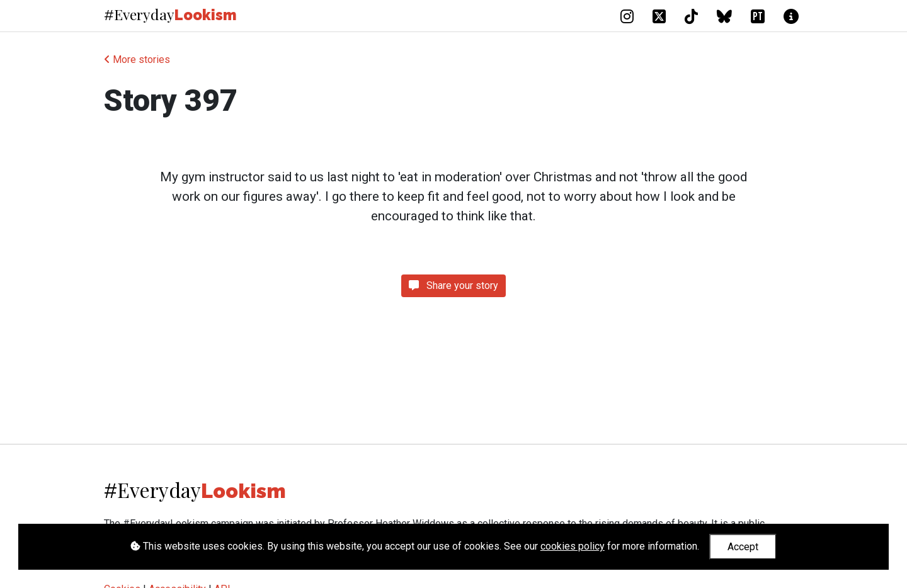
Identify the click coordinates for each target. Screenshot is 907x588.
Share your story (453, 286)
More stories (137, 59)
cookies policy (573, 546)
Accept (743, 547)
